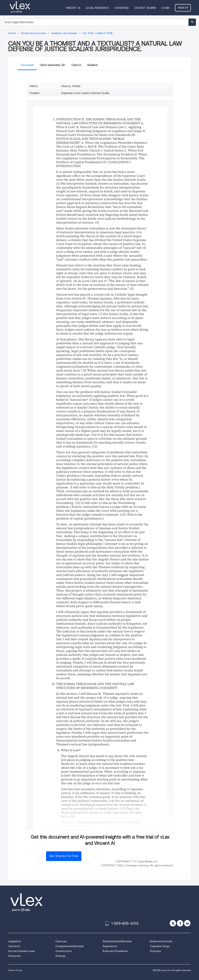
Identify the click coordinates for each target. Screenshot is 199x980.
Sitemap (60, 956)
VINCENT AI (73, 8)
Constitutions (63, 951)
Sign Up (183, 8)
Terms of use (15, 970)
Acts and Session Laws (21, 951)
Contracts (14, 946)
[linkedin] (187, 923)
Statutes (155, 951)
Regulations (110, 946)
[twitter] (173, 923)
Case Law (61, 941)
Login (165, 8)
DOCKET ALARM (145, 8)
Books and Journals (161, 941)
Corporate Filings (160, 946)
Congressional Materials (69, 946)
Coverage (122, 8)
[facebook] (180, 923)
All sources (14, 956)
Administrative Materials (117, 941)
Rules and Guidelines (115, 951)
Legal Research (97, 8)
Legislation (15, 941)
